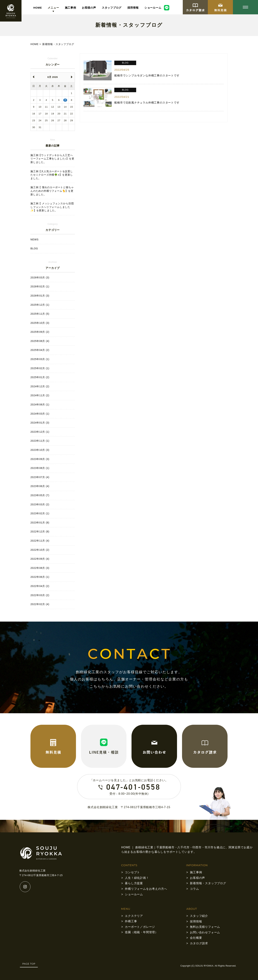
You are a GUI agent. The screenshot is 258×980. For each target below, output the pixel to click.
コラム (194, 889)
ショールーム (153, 8)
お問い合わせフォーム (205, 932)
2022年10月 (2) (40, 550)
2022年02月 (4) (40, 604)
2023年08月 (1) (40, 468)
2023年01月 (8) (40, 523)
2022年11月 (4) (40, 541)
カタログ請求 (199, 943)
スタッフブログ (112, 8)
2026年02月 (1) (40, 286)
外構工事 (131, 921)
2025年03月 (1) (40, 359)
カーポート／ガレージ (140, 927)
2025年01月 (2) (40, 377)
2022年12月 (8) (40, 532)
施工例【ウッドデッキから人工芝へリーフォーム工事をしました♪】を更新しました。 (52, 159)
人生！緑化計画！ (137, 878)
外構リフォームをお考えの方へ (146, 889)
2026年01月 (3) (40, 296)
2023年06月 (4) (40, 486)
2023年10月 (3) (40, 450)
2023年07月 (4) (40, 477)
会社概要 (196, 938)
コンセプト (132, 872)
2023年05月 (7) (40, 495)
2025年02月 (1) (40, 368)
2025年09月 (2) (40, 332)
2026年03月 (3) (40, 278)
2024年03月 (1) (40, 414)
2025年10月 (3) (40, 323)
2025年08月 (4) (40, 341)
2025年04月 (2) (40, 350)
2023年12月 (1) (40, 432)
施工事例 (71, 8)
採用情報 (133, 8)
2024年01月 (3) (40, 423)
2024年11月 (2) (40, 395)
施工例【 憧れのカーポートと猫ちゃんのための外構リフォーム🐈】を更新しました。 (52, 191)
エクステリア (134, 916)
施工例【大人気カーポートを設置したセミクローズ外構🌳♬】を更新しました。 (52, 175)
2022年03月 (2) (40, 595)
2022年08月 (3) (40, 568)
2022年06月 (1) (40, 577)
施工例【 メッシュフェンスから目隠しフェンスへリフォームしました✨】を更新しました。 (52, 207)
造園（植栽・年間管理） (141, 932)
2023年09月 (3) (40, 459)
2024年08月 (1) (40, 405)
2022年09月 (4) (40, 559)
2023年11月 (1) (40, 441)
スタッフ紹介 (199, 916)
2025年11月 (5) (40, 314)
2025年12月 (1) (40, 305)
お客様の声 (89, 8)
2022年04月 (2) (40, 586)
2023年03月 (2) (40, 504)
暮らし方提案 (134, 883)
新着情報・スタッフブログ (208, 883)
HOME (38, 8)
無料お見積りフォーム (205, 927)
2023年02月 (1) (40, 513)
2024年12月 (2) (40, 386)
